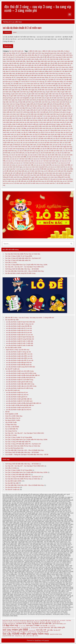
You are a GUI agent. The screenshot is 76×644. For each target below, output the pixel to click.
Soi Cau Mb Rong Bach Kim (14, 448)
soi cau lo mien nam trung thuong (13, 149)
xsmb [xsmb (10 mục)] (24, 636)
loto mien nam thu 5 (60, 122)
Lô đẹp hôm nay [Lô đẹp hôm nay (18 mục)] (10, 625)
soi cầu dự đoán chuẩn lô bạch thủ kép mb (20, 337)
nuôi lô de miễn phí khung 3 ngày (49, 124)
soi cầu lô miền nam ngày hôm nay (61, 147)
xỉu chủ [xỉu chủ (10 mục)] (37, 636)
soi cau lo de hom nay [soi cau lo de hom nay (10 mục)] (25, 628)
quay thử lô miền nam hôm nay (41, 126)
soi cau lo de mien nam (30, 143)
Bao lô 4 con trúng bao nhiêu (30, 57)
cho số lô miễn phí (49, 67)
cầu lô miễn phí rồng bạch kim (57, 65)
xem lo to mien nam (59, 179)
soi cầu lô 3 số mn (12, 141)
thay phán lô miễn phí (63, 175)
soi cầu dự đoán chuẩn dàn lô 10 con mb (19, 335)
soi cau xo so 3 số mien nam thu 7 (47, 163)
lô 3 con (51, 77)
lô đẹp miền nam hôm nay (20, 92)
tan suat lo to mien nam (63, 173)
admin (15, 32)
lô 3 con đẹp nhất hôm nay (63, 77)
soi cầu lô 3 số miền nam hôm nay (19, 138)
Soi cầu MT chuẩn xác (12, 369)
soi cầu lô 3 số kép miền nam (55, 136)
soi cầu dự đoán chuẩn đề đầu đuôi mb (19, 365)
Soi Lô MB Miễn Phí (12, 429)
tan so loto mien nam (49, 173)
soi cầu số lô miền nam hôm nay (37, 157)
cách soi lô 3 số (44, 59)
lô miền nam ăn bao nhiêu (33, 106)
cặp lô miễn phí (14, 63)
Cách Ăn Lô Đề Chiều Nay (14, 416)
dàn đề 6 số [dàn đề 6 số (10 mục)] (43, 622)
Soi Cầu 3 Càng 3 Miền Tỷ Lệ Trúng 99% (19, 256)
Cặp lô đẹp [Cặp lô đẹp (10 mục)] (68, 620)
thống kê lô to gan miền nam (32, 177)
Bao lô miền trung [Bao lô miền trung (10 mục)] (55, 620)
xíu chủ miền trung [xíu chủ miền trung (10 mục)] (30, 636)
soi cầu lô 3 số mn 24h (25, 141)
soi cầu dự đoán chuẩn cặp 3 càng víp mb (20, 324)
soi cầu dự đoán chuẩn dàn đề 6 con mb (19, 356)
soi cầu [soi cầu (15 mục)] (50, 630)
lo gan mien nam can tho (19, 94)
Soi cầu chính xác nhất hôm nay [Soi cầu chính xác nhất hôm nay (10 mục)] (10, 632)
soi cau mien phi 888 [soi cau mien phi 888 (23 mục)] (15, 630)
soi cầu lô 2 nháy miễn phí (22, 130)
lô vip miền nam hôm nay (13, 118)
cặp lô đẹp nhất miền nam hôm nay (45, 61)
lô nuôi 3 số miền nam (43, 110)
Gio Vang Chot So (11, 431)
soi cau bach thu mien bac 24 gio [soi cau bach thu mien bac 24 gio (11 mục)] (11, 628)
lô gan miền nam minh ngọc (35, 96)
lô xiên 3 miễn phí (49, 118)
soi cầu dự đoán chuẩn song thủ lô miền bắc (20, 367)
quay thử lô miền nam (24, 126)
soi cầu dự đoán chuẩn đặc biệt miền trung (20, 384)
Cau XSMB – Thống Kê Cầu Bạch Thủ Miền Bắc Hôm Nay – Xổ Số (27, 454)
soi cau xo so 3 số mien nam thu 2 (25, 163)
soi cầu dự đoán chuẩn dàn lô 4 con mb (19, 328)
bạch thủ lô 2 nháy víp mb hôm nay (18, 350)
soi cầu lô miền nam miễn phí (40, 147)
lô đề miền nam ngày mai (29, 90)
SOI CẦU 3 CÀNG (11, 262)
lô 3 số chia (58, 80)
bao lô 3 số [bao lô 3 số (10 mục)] (37, 620)
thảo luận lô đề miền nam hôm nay (44, 175)
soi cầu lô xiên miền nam (53, 155)
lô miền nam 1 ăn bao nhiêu (15, 106)
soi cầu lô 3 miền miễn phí (29, 132)
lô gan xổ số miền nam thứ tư (27, 100)
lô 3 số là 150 (23, 82)
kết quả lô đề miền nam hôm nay (36, 75)
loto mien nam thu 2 (33, 122)
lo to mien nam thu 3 (66, 114)
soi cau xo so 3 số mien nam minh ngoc (46, 161)
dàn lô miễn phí (39, 71)
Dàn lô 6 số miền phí (27, 71)
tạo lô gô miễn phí (9, 175)
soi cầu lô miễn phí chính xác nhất (51, 149)
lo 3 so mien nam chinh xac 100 (32, 84)
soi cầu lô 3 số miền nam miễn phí (42, 138)
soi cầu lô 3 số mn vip (40, 141)
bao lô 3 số (6, 57)
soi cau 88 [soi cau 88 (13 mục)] (44, 626)
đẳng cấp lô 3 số (50, 71)
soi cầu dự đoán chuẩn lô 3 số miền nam (22, 28)
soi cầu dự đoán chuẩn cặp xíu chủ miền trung (21, 386)
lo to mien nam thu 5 (9, 116)
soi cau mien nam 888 (19, 157)
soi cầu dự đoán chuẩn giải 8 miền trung (19, 382)
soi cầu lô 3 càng (37, 130)
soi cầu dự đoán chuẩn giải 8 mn (17, 397)
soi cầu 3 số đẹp (21, 128)
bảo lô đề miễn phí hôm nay (49, 57)
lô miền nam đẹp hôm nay (22, 108)
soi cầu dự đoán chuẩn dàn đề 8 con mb (19, 358)
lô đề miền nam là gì (63, 88)
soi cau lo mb (57, 145)
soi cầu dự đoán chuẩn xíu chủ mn (17, 395)
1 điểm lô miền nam (35, 51)
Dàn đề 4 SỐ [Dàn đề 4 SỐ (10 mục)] (36, 622)
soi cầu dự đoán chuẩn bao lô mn (17, 392)
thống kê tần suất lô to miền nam (32, 179)
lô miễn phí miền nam (13, 110)
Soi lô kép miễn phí (21, 171)
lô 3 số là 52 (32, 82)
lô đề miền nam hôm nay (48, 88)
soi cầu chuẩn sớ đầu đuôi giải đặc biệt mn (20, 405)
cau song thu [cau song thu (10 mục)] (63, 620)
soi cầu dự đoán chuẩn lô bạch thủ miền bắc (20, 322)
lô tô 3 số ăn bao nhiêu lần (27, 112)
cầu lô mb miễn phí (64, 63)
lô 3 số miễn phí (11, 86)
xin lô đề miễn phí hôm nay (35, 181)
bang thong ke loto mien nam (54, 53)
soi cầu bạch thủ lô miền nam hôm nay (39, 128)
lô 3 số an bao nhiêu (39, 80)
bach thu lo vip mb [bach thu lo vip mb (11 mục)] (7, 620)
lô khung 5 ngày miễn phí (44, 104)
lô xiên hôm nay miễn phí (13, 120)
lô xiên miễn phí (47, 120)
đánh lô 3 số (60, 71)
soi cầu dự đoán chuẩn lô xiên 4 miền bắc (20, 345)
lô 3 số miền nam (16, 84)
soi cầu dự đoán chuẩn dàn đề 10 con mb (20, 360)
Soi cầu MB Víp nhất (12, 320)
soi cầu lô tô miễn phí (18, 153)
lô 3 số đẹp (15, 82)
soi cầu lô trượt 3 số (31, 153)
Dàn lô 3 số (59, 69)
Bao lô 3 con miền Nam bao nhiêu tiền (22, 55)
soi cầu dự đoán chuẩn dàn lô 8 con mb (19, 332)
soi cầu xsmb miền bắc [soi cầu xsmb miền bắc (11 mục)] (42, 632)
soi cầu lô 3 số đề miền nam (23, 134)
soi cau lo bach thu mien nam (57, 141)
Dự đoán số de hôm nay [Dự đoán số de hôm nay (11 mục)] (9, 624)
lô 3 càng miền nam (20, 77)
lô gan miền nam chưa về (52, 94)
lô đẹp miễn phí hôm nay (37, 92)
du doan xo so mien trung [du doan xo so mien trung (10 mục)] (14, 622)
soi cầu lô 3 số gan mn (38, 136)
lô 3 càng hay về (8, 77)
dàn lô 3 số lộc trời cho (13, 71)
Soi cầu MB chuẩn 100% (13, 347)
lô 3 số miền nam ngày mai (52, 84)
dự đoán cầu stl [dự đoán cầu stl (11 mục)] (56, 622)
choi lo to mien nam (62, 67)
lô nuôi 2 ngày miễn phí (28, 110)
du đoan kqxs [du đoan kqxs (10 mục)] (23, 622)
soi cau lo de (18, 143)
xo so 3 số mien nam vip (17, 183)
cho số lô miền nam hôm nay (34, 67)
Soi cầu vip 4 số (53, 157)
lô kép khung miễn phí (62, 100)
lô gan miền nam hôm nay (17, 96)
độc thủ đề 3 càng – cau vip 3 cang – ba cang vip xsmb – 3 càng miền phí (38, 8)
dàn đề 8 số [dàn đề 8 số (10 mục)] (48, 622)
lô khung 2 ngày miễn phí (28, 104)
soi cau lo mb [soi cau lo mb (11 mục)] (34, 628)
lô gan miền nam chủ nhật (35, 94)
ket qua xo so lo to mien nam (56, 75)
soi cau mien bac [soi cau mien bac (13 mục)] (44, 628)
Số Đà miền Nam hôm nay (60, 126)
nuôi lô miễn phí (66, 124)
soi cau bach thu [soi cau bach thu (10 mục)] (52, 626)
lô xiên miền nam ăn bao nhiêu (32, 120)
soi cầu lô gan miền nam (28, 145)
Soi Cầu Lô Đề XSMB (12, 427)
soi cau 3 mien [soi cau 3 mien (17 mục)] (33, 625)
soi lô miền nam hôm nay (35, 171)
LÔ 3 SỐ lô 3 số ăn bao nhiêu (54, 82)
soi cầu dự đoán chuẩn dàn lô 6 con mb (19, 330)
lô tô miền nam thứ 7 (37, 116)
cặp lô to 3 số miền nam (27, 63)
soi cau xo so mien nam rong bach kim (35, 167)
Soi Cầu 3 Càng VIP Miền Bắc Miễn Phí (18, 260)
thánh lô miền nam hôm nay (24, 175)
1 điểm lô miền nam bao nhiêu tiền (52, 51)
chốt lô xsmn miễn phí (41, 69)
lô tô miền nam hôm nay (51, 114)
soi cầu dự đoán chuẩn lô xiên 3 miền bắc (20, 343)
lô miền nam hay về (38, 108)
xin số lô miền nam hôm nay (53, 181)
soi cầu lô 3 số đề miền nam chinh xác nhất (46, 134)
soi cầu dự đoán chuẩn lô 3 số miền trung (20, 380)
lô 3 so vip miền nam (24, 86)
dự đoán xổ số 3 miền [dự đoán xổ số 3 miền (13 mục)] (24, 624)
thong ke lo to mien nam (49, 177)
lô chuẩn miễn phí (18, 88)
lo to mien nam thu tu (51, 116)
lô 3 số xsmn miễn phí (51, 86)
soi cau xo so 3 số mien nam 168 (20, 159)
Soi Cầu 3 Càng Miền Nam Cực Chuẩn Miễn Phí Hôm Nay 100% (26, 265)
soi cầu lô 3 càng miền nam (52, 130)
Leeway (46, 640)
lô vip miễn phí (26, 118)
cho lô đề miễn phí (18, 67)
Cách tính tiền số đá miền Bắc (16, 61)
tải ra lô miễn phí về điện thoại (32, 173)
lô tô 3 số (15, 112)
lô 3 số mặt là (68, 82)
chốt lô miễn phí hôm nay (26, 69)
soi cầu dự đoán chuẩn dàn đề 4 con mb (19, 354)
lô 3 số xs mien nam (37, 86)
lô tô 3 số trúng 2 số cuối (57, 112)
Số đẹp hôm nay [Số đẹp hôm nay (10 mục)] (18, 636)
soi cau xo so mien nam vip (26, 169)
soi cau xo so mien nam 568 (61, 165)
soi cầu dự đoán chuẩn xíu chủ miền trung (20, 371)
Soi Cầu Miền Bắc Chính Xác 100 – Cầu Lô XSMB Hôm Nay (25, 271)
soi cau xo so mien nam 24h (43, 165)
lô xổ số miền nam (59, 120)
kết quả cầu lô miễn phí (17, 75)
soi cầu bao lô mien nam (60, 128)
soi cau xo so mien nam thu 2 (57, 167)
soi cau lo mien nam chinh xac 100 (19, 147)
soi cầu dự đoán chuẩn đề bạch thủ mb (19, 362)
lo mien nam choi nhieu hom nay (52, 106)
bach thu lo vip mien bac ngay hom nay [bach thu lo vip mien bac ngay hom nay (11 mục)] (24, 620)
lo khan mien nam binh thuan (60, 102)
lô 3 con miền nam (9, 80)
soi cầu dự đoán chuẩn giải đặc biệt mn (19, 399)
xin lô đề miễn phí (20, 181)
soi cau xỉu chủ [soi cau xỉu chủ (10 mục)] (32, 630)
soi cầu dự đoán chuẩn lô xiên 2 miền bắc (20, 341)
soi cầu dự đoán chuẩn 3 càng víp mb (18, 352)
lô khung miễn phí (59, 104)
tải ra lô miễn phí (16, 173)
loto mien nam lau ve (20, 122)
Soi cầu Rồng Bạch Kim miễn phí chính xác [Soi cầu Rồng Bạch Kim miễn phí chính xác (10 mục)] (27, 632)
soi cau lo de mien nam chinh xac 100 (50, 143)
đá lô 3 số (52, 69)
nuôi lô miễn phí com (9, 126)
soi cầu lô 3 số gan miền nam (21, 136)
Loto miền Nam (8, 122)
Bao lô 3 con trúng (41, 55)
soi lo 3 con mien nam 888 (64, 169)
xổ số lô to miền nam (32, 183)
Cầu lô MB (54, 63)
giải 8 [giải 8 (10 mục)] (65, 624)
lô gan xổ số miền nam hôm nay (55, 98)
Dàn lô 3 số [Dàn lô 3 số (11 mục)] (30, 622)
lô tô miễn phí (62, 116)
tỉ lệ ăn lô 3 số (48, 179)
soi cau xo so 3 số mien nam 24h (42, 159)
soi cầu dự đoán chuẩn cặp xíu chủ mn (19, 410)
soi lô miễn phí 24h (60, 171)
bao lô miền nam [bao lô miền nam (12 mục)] (45, 620)
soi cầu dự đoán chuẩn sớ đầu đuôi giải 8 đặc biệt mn (24, 403)
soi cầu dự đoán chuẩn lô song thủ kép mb (20, 339)
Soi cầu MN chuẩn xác (16, 51)
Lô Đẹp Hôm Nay (11, 425)
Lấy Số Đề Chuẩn (11, 422)
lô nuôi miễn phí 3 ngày (58, 110)
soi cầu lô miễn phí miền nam (53, 151)
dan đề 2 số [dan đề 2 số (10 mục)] (5, 622)
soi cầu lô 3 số (43, 132)
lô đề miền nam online (45, 90)
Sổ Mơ (7, 412)
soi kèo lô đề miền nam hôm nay (45, 169)
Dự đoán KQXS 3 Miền (13, 420)
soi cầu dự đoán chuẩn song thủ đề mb (19, 326)
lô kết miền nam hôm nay (42, 102)
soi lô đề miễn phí (8, 171)
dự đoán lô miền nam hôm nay (48, 73)
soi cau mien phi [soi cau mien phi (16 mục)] (58, 627)
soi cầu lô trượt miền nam (46, 153)
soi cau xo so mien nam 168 (24, 165)
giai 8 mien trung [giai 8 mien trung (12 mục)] (58, 624)
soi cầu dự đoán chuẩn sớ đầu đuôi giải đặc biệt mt (23, 375)
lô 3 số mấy (6, 84)
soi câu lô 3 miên (15, 132)
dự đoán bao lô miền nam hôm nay (27, 73)
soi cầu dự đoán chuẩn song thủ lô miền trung (20, 273)
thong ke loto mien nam (14, 179)
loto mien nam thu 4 (47, 122)
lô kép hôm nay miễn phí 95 (46, 100)
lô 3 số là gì (40, 82)
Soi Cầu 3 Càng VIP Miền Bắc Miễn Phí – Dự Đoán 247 (23, 258)
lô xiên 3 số (59, 118)
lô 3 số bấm (50, 80)
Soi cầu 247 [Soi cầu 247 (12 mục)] (57, 630)
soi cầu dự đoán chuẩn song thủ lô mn (19, 407)
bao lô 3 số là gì (16, 57)
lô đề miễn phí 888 (58, 90)
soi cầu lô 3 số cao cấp (56, 132)
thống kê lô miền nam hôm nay (13, 177)
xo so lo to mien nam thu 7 (48, 183)
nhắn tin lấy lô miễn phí (31, 124)
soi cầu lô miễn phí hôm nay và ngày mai (30, 151)
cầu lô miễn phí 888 (40, 65)
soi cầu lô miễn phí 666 (32, 149)
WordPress (38, 640)
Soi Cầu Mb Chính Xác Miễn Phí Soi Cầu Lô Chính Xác (23, 254)
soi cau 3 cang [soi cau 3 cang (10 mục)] (22, 626)
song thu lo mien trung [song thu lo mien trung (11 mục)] (56, 634)
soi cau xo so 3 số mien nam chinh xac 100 (20, 161)
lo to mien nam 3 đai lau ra (18, 114)
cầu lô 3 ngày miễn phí (42, 63)
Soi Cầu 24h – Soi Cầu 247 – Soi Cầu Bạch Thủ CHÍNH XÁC (25, 267)
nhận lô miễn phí (17, 124)
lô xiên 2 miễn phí (37, 118)
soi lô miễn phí (49, 171)
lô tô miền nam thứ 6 (23, 116)
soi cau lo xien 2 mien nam (36, 155)
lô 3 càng (68, 75)
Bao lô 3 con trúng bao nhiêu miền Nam (60, 55)
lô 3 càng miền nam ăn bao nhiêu (38, 77)
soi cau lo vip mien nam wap (18, 155)
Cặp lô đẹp (30, 61)
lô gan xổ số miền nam (37, 98)
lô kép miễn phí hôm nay (26, 102)
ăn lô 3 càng (20, 53)
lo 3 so (30, 80)
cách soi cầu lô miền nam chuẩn (28, 59)
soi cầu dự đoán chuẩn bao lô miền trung (19, 388)
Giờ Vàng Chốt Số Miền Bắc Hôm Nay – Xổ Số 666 (22, 269)
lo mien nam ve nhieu (51, 108)
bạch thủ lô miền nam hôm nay (34, 53)
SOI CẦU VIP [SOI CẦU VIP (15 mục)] (41, 630)
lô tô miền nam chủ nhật (35, 114)
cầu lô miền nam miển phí (25, 65)
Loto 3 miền (69, 120)
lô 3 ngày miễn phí (21, 80)
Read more (8, 46)
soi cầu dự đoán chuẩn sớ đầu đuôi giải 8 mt (21, 377)
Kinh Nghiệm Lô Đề (12, 414)
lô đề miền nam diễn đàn (32, 88)
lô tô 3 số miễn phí (42, 112)
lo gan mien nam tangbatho (21, 98)
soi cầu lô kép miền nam (44, 145)
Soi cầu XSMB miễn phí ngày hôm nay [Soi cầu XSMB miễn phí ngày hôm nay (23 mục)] (26, 634)
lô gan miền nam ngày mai (53, 96)
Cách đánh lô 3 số (12, 59)
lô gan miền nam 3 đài (53, 92)
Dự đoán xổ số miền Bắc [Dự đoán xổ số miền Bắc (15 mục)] (42, 623)
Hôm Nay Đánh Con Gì (13, 418)
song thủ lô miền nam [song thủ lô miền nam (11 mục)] (8, 636)
